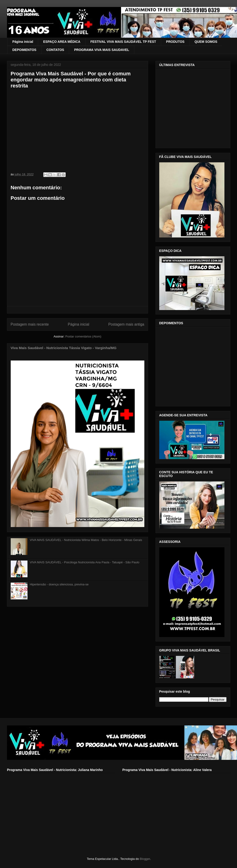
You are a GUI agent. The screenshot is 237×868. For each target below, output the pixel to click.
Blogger (145, 859)
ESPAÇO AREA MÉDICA (62, 42)
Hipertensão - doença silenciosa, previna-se (59, 584)
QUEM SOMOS (206, 42)
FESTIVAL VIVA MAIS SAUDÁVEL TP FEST (123, 42)
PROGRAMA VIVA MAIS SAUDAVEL (102, 50)
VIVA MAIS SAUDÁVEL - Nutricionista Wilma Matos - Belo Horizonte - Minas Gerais (86, 540)
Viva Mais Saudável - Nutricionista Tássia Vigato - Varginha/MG (64, 348)
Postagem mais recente (30, 324)
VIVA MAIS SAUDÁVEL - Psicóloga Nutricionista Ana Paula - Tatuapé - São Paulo (85, 562)
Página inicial (23, 42)
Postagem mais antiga (126, 324)
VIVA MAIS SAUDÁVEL (23, 15)
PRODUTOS (175, 42)
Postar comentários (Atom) (83, 336)
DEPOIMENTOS (24, 50)
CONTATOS (55, 50)
